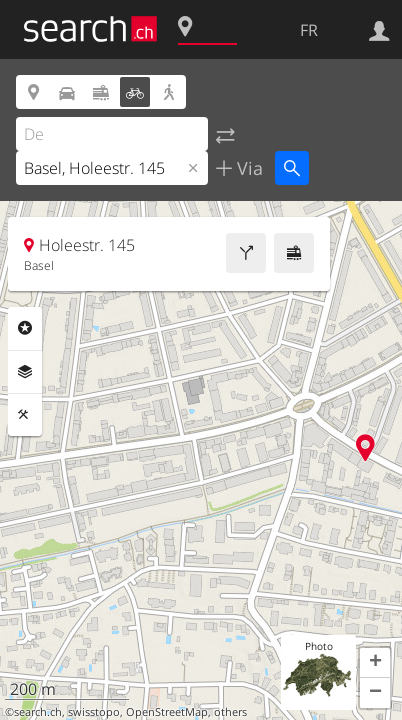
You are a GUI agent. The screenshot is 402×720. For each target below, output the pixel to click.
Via (247, 168)
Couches (25, 372)
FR (309, 30)
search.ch (38, 712)
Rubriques (25, 328)
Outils (25, 415)
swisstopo (94, 712)
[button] (375, 663)
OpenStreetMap (167, 712)
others (230, 712)
